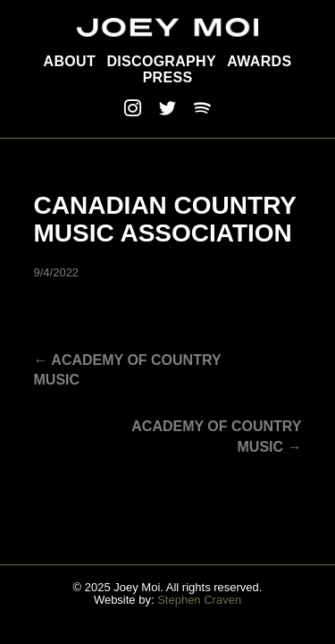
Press (168, 77)
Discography (161, 61)
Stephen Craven (199, 600)
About (70, 61)
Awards (259, 61)
